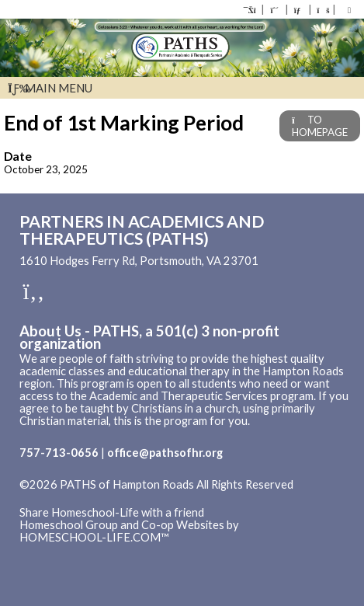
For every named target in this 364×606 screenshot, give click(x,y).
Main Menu (50, 88)
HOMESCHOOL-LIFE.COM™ (94, 537)
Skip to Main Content (85, 497)
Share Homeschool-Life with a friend (112, 512)
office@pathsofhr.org (165, 453)
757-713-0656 (59, 453)
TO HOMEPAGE (320, 126)
